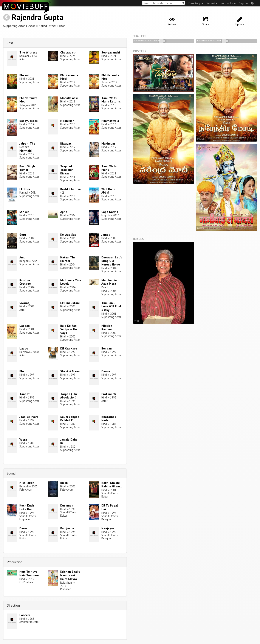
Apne (64, 212)
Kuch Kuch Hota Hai (27, 507)
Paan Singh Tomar (27, 168)
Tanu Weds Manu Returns (111, 100)
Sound (11, 473)
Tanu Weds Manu (109, 168)
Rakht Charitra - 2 (70, 191)
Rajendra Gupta (38, 17)
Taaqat (25, 394)
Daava (106, 371)
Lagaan (25, 326)
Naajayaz (108, 528)
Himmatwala (110, 121)
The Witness (28, 52)
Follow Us (228, 3)
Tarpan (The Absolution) (69, 396)
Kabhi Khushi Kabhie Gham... (112, 485)
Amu (22, 257)
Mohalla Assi (69, 98)
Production (15, 562)
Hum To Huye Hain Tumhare (29, 573)
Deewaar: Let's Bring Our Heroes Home (112, 261)
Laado (24, 348)
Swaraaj (25, 303)
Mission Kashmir (107, 327)
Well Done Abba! (108, 191)
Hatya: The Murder (68, 259)
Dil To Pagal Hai (110, 507)
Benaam (107, 348)
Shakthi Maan (70, 371)
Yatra (23, 440)
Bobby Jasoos (29, 121)
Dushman (67, 505)
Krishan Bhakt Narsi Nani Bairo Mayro (70, 575)
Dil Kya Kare (69, 348)
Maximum (108, 143)
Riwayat (66, 143)
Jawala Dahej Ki (69, 441)
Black (64, 483)
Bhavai (24, 75)
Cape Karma (110, 212)
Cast (10, 43)
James (106, 235)
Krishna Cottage (25, 282)
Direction (13, 605)
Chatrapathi (69, 52)
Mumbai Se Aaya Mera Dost (109, 284)
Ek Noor (25, 189)
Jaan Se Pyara (29, 417)
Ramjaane (67, 528)
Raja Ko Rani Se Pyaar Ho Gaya (69, 329)
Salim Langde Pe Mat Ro (70, 419)
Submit (212, 3)
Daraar (24, 528)
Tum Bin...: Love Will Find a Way (111, 307)
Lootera (25, 615)
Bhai (22, 371)
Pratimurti (109, 394)
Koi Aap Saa (68, 235)
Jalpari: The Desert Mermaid (27, 147)
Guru (23, 235)
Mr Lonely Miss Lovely (71, 282)
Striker (24, 212)
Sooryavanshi (111, 52)
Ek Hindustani (70, 303)
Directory (196, 3)
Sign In (243, 3)
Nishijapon (27, 483)
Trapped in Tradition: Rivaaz (68, 170)
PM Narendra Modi (69, 77)
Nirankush (67, 121)
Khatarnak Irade (109, 419)
